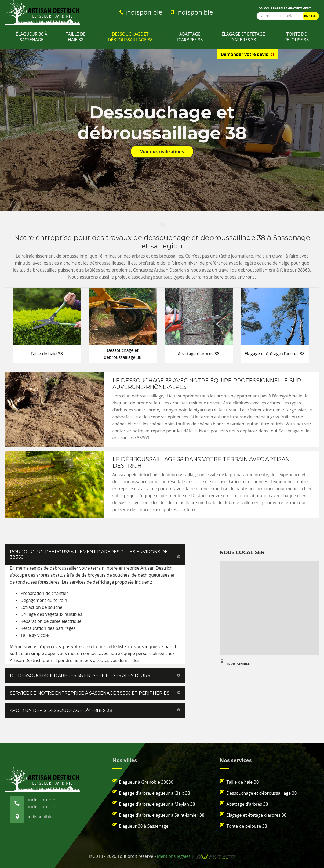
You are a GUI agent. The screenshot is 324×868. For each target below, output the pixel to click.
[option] (48, 325)
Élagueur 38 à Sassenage (32, 37)
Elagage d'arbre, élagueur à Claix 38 (151, 793)
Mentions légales (174, 856)
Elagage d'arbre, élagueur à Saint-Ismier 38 (159, 815)
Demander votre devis (247, 54)
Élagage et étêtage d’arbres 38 (243, 37)
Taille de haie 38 (76, 37)
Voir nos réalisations (162, 152)
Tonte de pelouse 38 (296, 37)
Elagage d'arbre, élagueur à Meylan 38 (154, 804)
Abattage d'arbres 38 (190, 37)
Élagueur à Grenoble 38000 (143, 782)
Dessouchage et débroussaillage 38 (130, 37)
